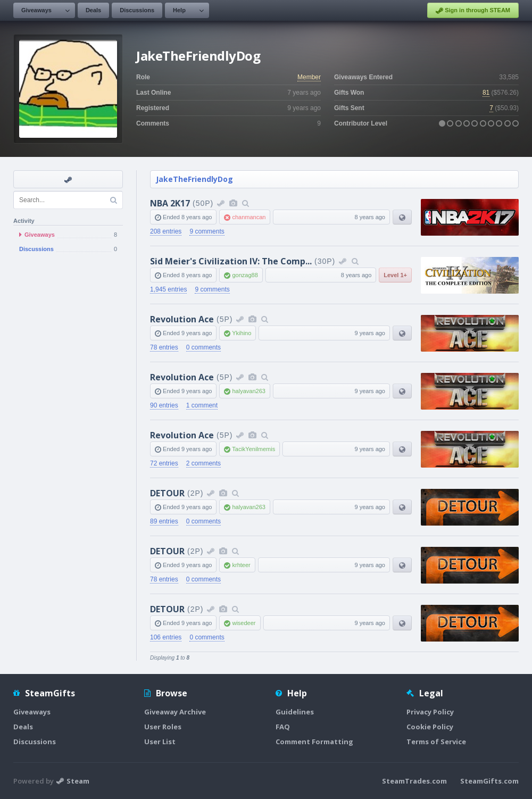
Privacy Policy (430, 712)
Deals (93, 10)
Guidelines (295, 712)
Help (179, 10)
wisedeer (244, 623)
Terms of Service (436, 742)
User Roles (163, 727)
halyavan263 (248, 391)
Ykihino (242, 333)
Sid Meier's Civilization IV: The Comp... (231, 261)
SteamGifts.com (489, 781)
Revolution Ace (182, 319)
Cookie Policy (430, 727)
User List (160, 742)
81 (486, 93)
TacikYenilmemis (253, 449)
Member (309, 77)
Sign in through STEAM (473, 11)
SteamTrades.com (414, 781)
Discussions (137, 10)
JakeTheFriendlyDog (194, 179)
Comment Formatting (314, 742)
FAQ (283, 727)
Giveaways (36, 10)
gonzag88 (245, 275)
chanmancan (249, 217)
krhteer (241, 565)
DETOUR (167, 493)
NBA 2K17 (170, 203)
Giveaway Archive (175, 712)
